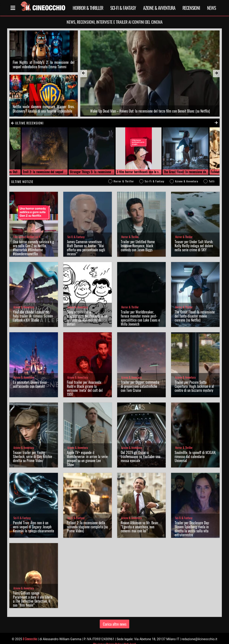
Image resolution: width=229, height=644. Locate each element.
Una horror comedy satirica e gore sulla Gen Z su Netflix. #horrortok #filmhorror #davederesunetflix (33, 241)
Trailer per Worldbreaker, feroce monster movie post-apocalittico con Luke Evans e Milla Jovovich (140, 311)
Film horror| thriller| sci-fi (27, 230)
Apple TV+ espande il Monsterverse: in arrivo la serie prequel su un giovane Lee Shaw (87, 452)
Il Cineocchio (30, 632)
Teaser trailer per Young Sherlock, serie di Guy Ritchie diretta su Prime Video (33, 450)
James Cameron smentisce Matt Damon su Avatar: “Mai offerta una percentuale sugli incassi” (86, 241)
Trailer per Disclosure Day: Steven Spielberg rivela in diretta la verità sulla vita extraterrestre (192, 522)
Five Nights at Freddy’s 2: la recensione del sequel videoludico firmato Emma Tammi (44, 61)
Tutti (212, 175)
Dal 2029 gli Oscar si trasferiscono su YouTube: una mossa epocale (141, 450)
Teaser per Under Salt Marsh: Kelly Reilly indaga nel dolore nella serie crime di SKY (194, 239)
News (211, 8)
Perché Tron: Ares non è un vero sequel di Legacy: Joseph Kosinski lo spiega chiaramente (34, 520)
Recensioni (191, 8)
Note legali (130, 637)
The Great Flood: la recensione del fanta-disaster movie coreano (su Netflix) (195, 309)
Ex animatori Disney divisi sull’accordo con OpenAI (30, 378)
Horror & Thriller (88, 8)
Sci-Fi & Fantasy (123, 8)
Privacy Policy (114, 637)
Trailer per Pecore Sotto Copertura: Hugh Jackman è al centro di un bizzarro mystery (194, 380)
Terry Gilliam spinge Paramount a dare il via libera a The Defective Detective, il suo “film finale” (33, 593)
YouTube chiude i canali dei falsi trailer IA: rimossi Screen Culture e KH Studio (33, 309)
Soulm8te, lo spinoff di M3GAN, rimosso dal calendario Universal (195, 450)
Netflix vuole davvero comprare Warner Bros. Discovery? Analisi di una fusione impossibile (44, 102)
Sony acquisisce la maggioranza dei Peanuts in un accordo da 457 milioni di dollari (87, 311)
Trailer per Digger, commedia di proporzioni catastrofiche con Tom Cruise (140, 380)
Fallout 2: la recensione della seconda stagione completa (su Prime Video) (87, 520)
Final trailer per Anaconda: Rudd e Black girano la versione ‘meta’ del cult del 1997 (85, 382)
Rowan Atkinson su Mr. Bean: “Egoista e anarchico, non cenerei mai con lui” (140, 520)
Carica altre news (115, 617)
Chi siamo (99, 637)
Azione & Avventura (159, 8)
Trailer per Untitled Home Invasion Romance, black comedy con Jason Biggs (138, 239)
